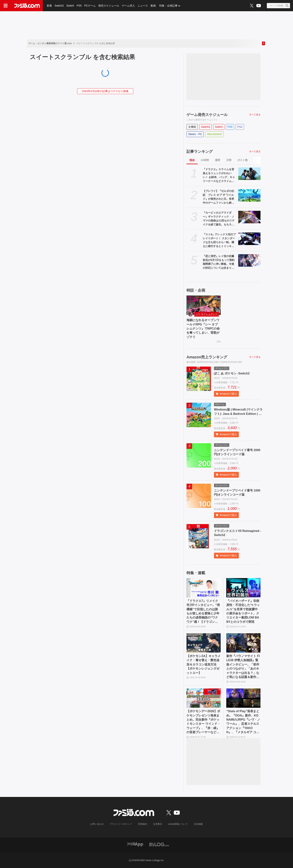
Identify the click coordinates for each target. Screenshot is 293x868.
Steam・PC (195, 134)
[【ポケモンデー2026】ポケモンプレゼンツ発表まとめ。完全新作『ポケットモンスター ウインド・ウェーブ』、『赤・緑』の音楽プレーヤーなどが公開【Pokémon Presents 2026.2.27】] (204, 698)
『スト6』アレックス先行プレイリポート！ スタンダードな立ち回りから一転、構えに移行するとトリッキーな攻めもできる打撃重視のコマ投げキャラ (219, 241)
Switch (70, 6)
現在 (192, 160)
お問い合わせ (97, 824)
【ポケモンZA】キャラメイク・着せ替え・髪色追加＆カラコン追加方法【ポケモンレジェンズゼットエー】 (203, 664)
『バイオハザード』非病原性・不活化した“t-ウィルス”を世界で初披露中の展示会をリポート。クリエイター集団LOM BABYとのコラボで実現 (243, 611)
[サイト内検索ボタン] (278, 6)
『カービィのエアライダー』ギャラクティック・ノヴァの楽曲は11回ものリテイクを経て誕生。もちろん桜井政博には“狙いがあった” (219, 219)
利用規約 (143, 824)
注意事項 (158, 824)
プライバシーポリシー (121, 824)
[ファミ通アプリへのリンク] (135, 844)
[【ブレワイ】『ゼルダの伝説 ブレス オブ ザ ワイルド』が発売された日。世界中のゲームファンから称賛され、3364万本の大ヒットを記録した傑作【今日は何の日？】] (249, 195)
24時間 (205, 160)
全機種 (192, 127)
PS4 (240, 127)
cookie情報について (178, 824)
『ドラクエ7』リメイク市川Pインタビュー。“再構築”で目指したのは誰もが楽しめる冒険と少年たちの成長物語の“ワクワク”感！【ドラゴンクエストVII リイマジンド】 (203, 612)
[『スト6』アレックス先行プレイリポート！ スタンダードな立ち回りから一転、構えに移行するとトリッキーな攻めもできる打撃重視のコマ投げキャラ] (249, 239)
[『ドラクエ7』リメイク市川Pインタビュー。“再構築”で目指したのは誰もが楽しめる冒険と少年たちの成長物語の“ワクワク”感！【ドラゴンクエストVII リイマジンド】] (204, 588)
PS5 (79, 6)
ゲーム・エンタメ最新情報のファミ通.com (50, 43)
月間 (229, 160)
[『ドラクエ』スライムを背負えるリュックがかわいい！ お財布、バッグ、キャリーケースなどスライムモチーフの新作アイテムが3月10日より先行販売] (249, 174)
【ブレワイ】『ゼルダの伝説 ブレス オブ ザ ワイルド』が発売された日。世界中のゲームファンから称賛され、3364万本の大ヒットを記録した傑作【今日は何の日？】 (219, 197)
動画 (153, 6)
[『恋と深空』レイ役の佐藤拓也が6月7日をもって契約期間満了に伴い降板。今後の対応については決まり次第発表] (249, 260)
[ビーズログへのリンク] (159, 844)
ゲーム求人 (128, 6)
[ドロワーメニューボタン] (6, 6)
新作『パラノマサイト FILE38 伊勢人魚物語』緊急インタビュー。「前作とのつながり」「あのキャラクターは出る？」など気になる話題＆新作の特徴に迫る (243, 667)
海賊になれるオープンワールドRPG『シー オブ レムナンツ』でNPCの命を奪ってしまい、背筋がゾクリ (203, 329)
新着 (49, 6)
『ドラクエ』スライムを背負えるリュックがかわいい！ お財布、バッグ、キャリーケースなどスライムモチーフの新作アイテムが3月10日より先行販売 (219, 175)
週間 (218, 160)
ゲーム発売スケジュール (207, 115)
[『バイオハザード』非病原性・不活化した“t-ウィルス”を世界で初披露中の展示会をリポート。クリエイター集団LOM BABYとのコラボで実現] (243, 588)
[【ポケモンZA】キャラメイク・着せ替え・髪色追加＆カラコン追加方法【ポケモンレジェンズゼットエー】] (204, 643)
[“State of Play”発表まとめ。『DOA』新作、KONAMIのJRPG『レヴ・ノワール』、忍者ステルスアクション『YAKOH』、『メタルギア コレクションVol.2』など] (243, 698)
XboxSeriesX (214, 134)
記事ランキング (200, 151)
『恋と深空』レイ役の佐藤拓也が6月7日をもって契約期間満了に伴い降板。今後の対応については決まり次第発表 (219, 262)
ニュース (143, 6)
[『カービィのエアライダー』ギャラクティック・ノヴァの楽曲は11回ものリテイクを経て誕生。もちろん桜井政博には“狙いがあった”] (249, 217)
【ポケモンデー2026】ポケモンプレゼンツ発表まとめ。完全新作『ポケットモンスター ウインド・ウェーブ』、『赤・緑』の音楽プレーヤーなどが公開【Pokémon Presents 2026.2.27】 (203, 722)
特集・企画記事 (168, 6)
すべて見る (255, 115)
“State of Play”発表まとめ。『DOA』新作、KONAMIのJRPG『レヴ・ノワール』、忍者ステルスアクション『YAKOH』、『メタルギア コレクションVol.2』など (243, 722)
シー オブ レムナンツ (207, 314)
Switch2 (59, 6)
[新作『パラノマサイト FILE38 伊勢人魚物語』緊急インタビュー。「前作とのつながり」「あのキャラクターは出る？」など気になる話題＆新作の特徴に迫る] (243, 643)
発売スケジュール (109, 6)
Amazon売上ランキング (207, 357)
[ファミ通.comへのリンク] (27, 6)
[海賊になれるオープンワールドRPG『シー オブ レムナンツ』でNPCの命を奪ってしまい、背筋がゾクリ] (204, 305)
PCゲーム (90, 6)
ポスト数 (243, 160)
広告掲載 (198, 824)
